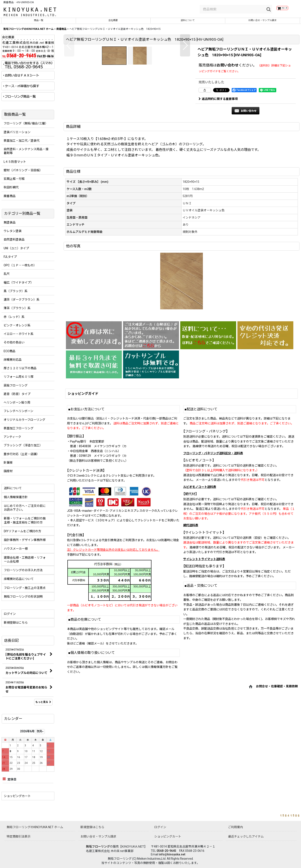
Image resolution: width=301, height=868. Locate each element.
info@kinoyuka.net (172, 854)
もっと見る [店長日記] (43, 705)
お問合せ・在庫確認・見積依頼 (277, 765)
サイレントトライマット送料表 (204, 638)
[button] (69, 112)
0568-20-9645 (166, 851)
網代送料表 (191, 604)
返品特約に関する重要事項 (218, 102)
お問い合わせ (228, 68)
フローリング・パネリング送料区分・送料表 (213, 532)
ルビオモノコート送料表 (200, 565)
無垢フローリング (98, 846)
